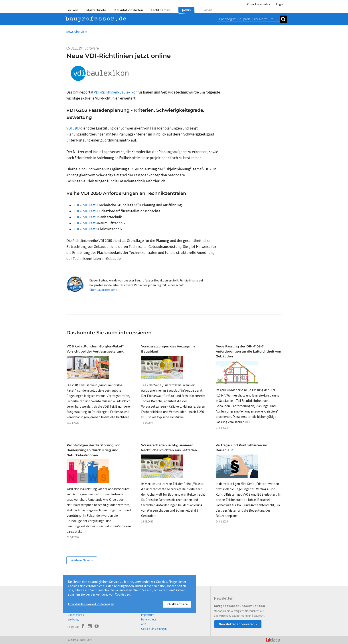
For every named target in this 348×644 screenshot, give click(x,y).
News (187, 10)
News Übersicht (77, 32)
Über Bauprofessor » (103, 290)
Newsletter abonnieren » (238, 624)
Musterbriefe (96, 10)
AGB (144, 624)
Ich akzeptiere (177, 604)
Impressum (148, 615)
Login (280, 4)
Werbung (73, 619)
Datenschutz (149, 619)
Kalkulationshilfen (129, 10)
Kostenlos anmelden (259, 4)
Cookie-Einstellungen (154, 629)
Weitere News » (82, 560)
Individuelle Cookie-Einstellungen (91, 604)
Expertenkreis (76, 615)
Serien (207, 10)
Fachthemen (161, 10)
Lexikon (72, 10)
